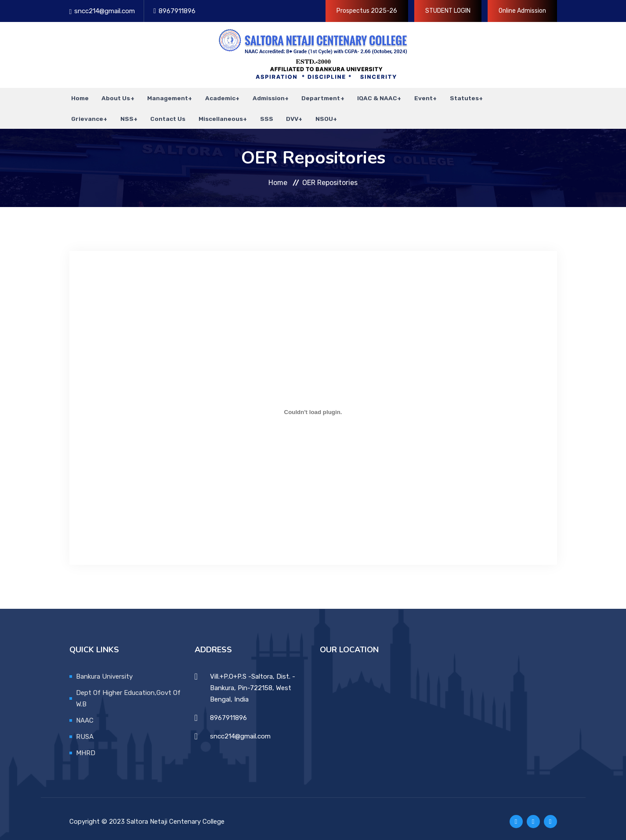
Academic (215, 97)
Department (314, 97)
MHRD (86, 747)
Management (163, 97)
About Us (112, 97)
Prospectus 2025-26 (367, 11)
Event (415, 97)
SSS (261, 114)
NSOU (315, 114)
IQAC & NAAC (370, 97)
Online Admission (522, 11)
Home (78, 97)
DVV (284, 114)
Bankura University (104, 671)
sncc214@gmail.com (105, 11)
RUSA (85, 731)
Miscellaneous (215, 114)
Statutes (455, 97)
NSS (124, 114)
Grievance (85, 114)
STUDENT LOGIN (448, 11)
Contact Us (165, 114)
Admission (262, 97)
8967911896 (177, 11)
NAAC (85, 715)
